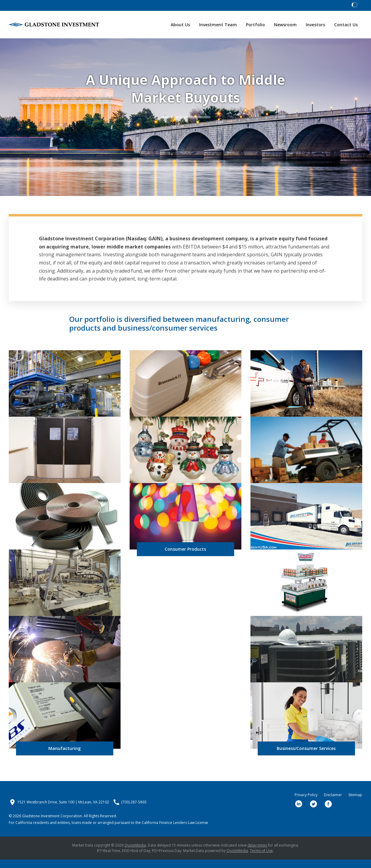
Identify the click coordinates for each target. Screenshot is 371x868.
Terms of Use (261, 859)
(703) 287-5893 (134, 811)
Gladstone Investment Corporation (52, 824)
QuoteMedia (135, 854)
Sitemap (355, 803)
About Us (180, 25)
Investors (315, 25)
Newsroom (285, 25)
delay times (257, 854)
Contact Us (346, 25)
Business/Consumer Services (306, 757)
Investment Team (218, 25)
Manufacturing (65, 757)
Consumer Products (185, 557)
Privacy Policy (306, 803)
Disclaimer (333, 803)
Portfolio (255, 25)
